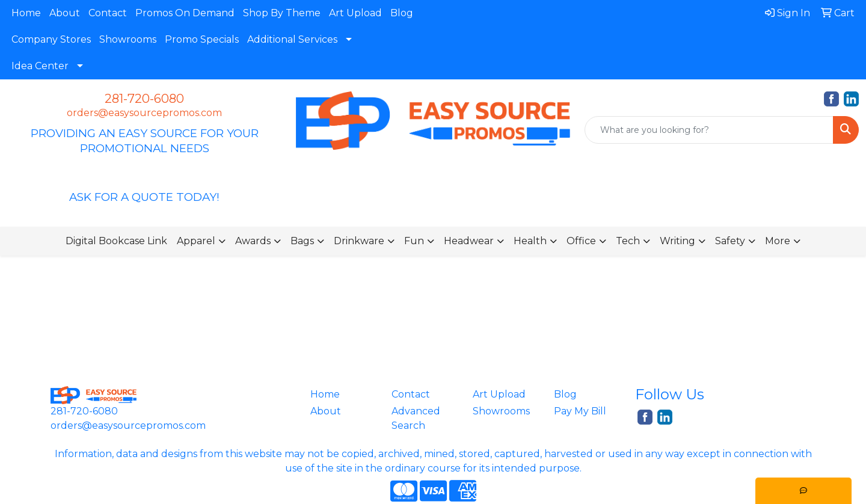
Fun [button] (414, 241)
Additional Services (292, 39)
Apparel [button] (196, 241)
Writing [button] (677, 241)
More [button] (778, 241)
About (65, 13)
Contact (108, 13)
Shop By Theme (282, 13)
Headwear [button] (469, 241)
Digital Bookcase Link (116, 241)
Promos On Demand (185, 13)
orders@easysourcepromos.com (144, 113)
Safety (730, 241)
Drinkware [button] (359, 241)
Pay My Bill (580, 411)
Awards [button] (253, 241)
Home (26, 13)
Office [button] (581, 241)
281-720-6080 (144, 99)
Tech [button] (628, 241)
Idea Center (40, 66)
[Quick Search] (709, 130)
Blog (402, 13)
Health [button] (530, 241)
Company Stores (51, 39)
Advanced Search (416, 418)
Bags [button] (302, 241)
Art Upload (355, 13)
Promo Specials (202, 39)
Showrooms (128, 39)
